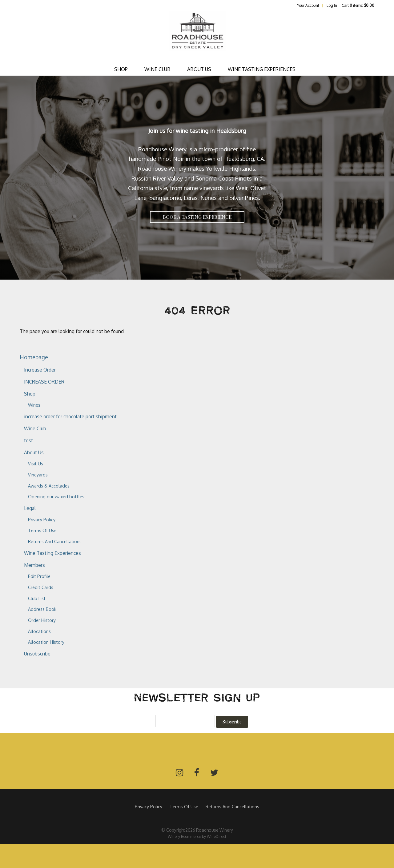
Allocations (39, 631)
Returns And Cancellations (55, 541)
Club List (37, 598)
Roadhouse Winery (197, 36)
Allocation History (46, 642)
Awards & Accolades (49, 486)
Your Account (308, 5)
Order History (42, 620)
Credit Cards (41, 587)
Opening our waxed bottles (56, 496)
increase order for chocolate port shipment (70, 416)
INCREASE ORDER (44, 382)
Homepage (34, 357)
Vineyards (38, 475)
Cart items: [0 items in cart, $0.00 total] (358, 5)
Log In (332, 5)
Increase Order (40, 370)
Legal (30, 508)
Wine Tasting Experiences (262, 69)
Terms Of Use (42, 530)
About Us (199, 69)
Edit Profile (39, 576)
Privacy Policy (42, 520)
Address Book (42, 609)
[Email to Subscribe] (185, 721)
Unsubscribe (37, 654)
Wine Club (157, 69)
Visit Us (36, 464)
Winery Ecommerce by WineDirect (197, 836)
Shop (121, 69)
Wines (34, 405)
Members (34, 565)
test (28, 440)
